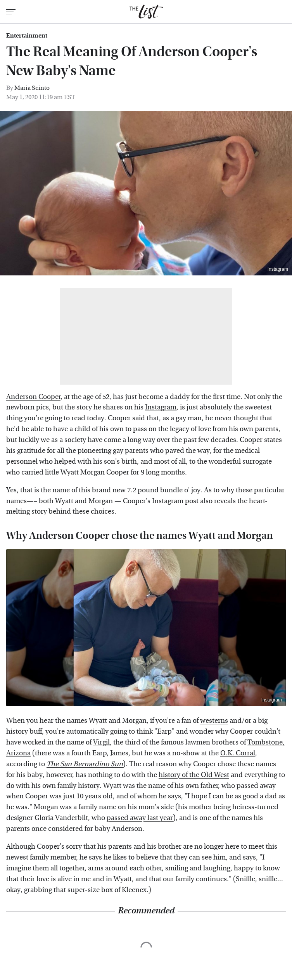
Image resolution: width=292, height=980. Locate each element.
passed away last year (140, 818)
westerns (214, 721)
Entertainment (27, 36)
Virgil (101, 742)
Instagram (278, 269)
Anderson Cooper (33, 397)
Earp (164, 732)
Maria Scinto (32, 88)
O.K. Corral (238, 753)
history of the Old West (194, 775)
